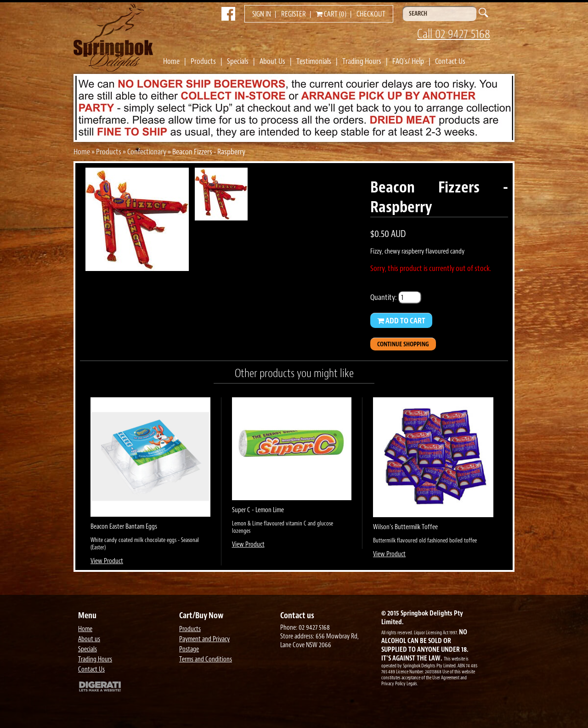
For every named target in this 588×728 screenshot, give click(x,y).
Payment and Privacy (204, 639)
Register (294, 14)
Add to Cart (401, 321)
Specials (238, 61)
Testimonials (314, 61)
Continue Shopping (403, 344)
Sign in (262, 14)
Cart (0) (331, 14)
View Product (107, 561)
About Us (272, 61)
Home (171, 61)
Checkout (371, 14)
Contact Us (450, 61)
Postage (189, 649)
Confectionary (147, 152)
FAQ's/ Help (408, 61)
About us (89, 639)
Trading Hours (362, 61)
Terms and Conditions (206, 659)
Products (203, 61)
